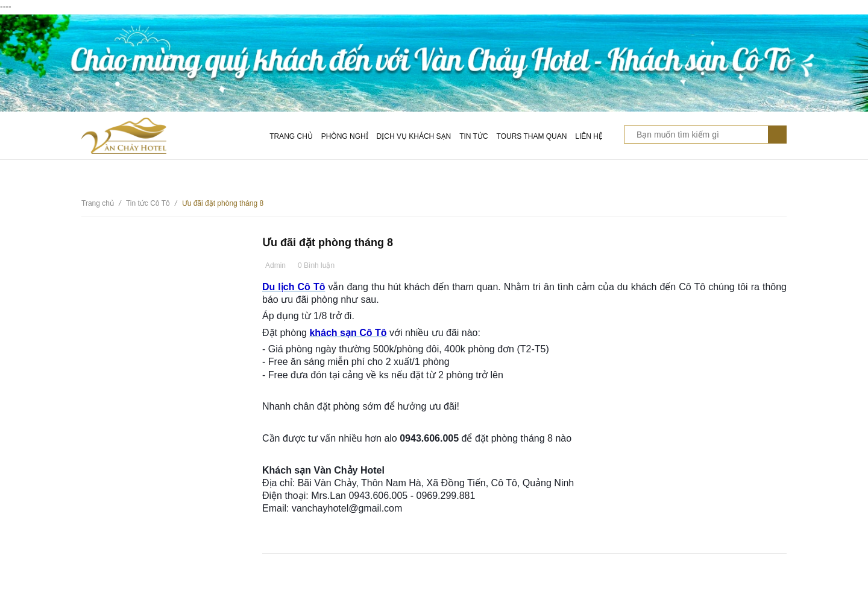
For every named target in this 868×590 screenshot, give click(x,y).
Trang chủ (291, 136)
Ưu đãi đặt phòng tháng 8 (328, 243)
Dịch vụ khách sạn (414, 136)
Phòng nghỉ (345, 136)
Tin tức (473, 136)
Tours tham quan (532, 136)
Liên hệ (589, 136)
